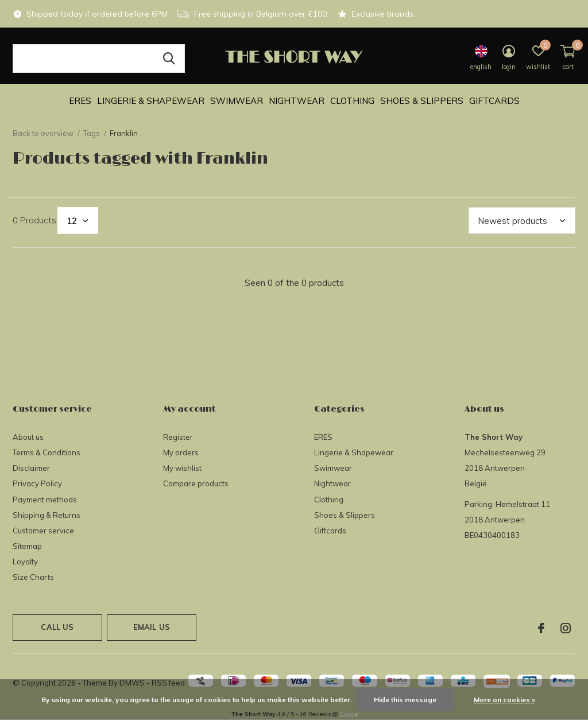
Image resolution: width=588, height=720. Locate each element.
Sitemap (27, 546)
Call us (57, 627)
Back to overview (43, 133)
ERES (80, 101)
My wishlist (182, 468)
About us (28, 437)
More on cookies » (504, 700)
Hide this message (405, 700)
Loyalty (25, 562)
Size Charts (33, 577)
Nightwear (297, 101)
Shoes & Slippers (422, 101)
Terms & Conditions (47, 452)
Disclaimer (31, 468)
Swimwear (237, 101)
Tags (92, 133)
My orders (181, 452)
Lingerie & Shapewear (151, 101)
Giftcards (494, 101)
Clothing (352, 101)
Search (169, 59)
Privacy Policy (37, 483)
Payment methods (45, 500)
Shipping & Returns (47, 515)
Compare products (196, 483)
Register (178, 437)
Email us (152, 627)
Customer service (43, 531)
